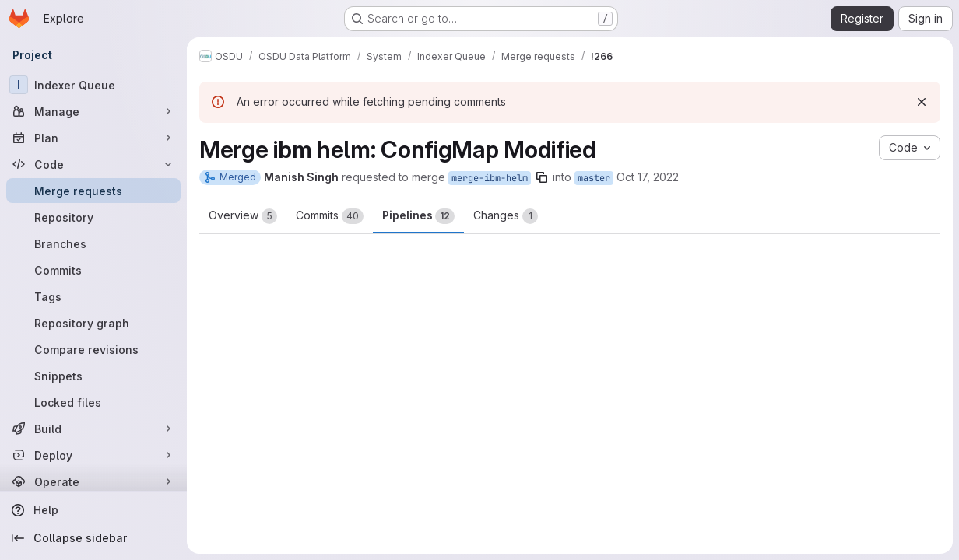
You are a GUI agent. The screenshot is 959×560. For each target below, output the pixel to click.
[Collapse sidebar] (93, 538)
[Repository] (93, 217)
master (594, 178)
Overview (243, 216)
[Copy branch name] (542, 177)
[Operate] (93, 481)
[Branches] (93, 243)
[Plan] (93, 138)
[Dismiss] (922, 102)
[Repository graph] (93, 323)
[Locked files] (93, 402)
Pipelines (418, 216)
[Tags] (93, 296)
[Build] (93, 429)
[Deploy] (93, 455)
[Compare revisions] (93, 349)
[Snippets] (93, 376)
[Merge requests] (93, 191)
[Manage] (93, 111)
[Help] (93, 510)
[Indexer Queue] (93, 85)
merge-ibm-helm (490, 178)
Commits (330, 216)
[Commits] (93, 270)
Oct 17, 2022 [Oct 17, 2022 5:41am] (648, 177)
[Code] (93, 164)
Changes (506, 216)
